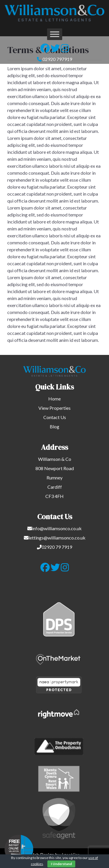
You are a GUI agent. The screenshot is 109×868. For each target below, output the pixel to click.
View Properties (54, 408)
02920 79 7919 (57, 547)
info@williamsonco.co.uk (57, 528)
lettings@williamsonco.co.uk (57, 538)
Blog (54, 426)
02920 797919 (57, 59)
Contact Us (55, 417)
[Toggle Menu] (55, 34)
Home (54, 399)
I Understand (61, 864)
